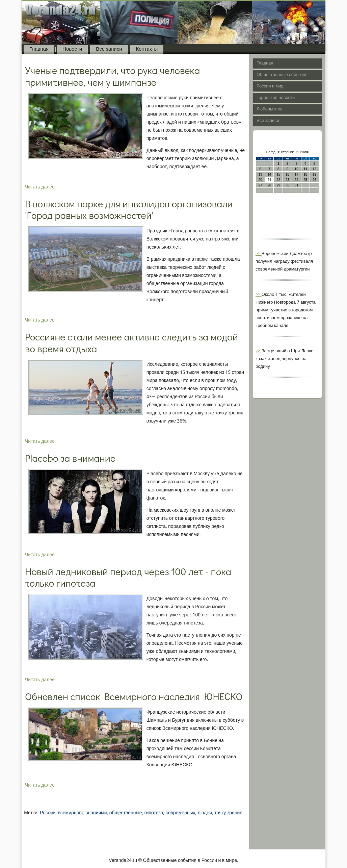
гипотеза (154, 813)
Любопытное (270, 109)
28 (269, 185)
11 (305, 169)
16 (287, 174)
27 (260, 185)
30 (287, 185)
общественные (126, 813)
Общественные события (281, 75)
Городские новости (276, 98)
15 (278, 174)
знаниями (96, 813)
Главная (39, 49)
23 (287, 180)
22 (278, 180)
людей (205, 813)
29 (278, 185)
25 (305, 180)
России (48, 813)
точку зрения (228, 813)
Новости (72, 49)
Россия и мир (270, 86)
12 (314, 169)
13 (260, 174)
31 (297, 185)
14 (269, 174)
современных (181, 813)
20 (260, 180)
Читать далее (40, 187)
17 (297, 174)
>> (259, 254)
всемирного (70, 813)
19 (314, 174)
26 (314, 180)
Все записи (109, 49)
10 (297, 169)
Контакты (147, 49)
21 (269, 180)
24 (297, 180)
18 (305, 174)
